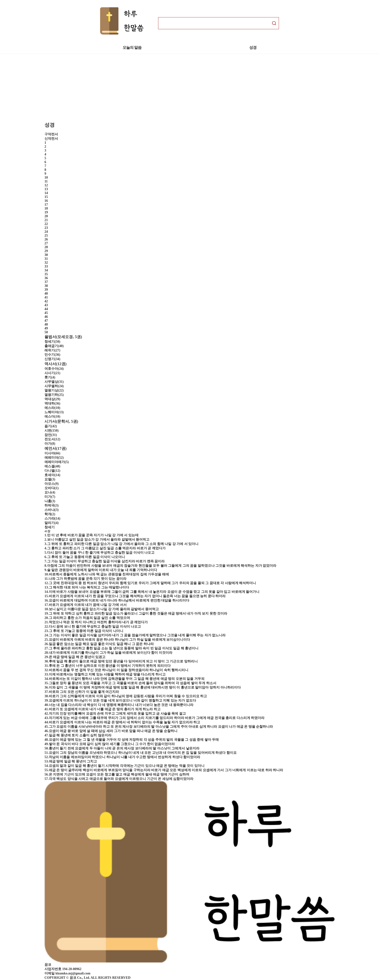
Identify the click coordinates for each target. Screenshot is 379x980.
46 (46, 317)
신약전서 (51, 139)
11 (46, 181)
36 (46, 278)
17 (46, 205)
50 (46, 332)
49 (46, 328)
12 (46, 185)
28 (46, 247)
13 (46, 189)
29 (46, 251)
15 (46, 197)
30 (46, 255)
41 (46, 297)
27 (46, 243)
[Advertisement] (145, 88)
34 (46, 270)
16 (46, 201)
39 (46, 290)
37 (46, 282)
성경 (253, 48)
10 (46, 178)
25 (46, 236)
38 (46, 286)
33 (46, 266)
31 (46, 259)
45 (46, 313)
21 (46, 220)
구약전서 (51, 134)
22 (46, 224)
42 (46, 301)
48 (46, 324)
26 (46, 239)
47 (46, 321)
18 (46, 208)
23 (46, 228)
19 (46, 212)
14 (46, 193)
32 (46, 263)
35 (46, 274)
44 (46, 309)
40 (46, 294)
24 (46, 232)
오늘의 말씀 (132, 48)
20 (46, 216)
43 (46, 305)
